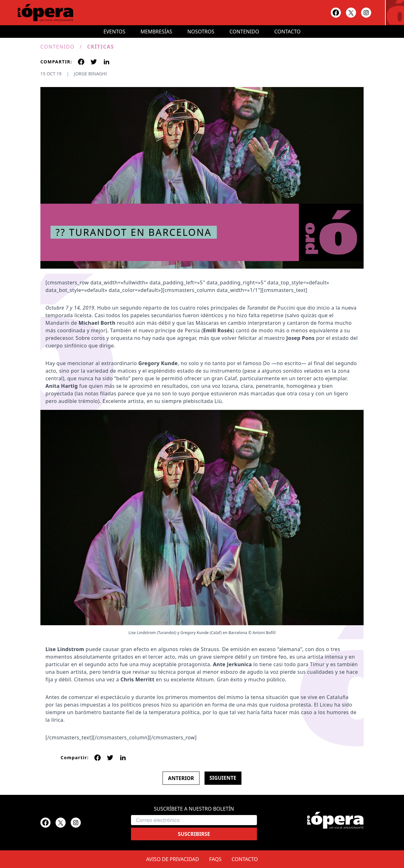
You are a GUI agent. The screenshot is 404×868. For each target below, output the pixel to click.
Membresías (156, 32)
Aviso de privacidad (173, 859)
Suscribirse (194, 834)
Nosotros (201, 32)
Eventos (114, 32)
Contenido (244, 32)
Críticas (101, 47)
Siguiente (223, 778)
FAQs (215, 859)
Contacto (287, 32)
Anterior (181, 778)
